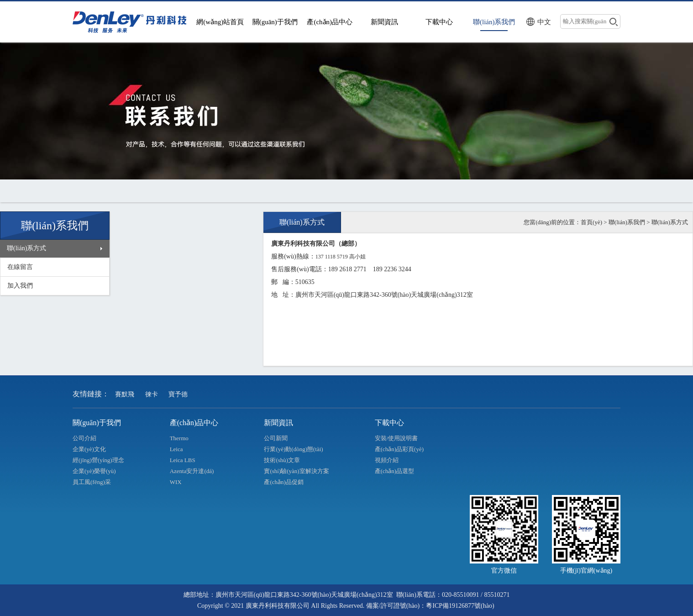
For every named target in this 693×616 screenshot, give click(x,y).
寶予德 (178, 394)
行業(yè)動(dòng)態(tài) (293, 449)
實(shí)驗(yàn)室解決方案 (296, 471)
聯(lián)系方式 (26, 248)
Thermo (179, 438)
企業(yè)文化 (89, 449)
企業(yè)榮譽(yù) (94, 471)
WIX (176, 482)
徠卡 (152, 394)
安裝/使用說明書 (396, 438)
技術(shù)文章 (282, 460)
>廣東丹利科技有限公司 (132, 22)
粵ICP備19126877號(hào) (460, 606)
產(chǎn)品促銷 (283, 482)
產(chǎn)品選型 (394, 471)
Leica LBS (183, 460)
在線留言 (20, 267)
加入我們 (20, 286)
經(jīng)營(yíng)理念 (98, 460)
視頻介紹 (387, 460)
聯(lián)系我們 (627, 222)
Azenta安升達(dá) (192, 471)
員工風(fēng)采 (92, 482)
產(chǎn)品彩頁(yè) (399, 449)
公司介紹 (84, 438)
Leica (176, 449)
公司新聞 (276, 438)
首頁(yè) (591, 222)
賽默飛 (125, 394)
